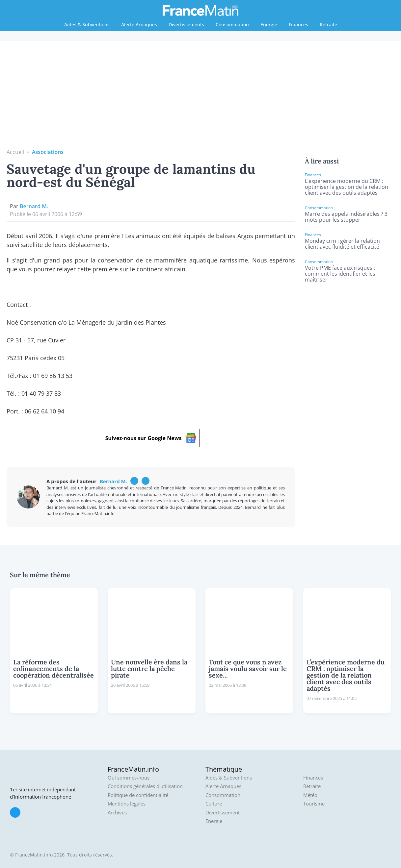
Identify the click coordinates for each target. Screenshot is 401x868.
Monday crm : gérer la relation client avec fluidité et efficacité (342, 244)
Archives (117, 813)
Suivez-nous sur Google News (151, 438)
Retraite (328, 25)
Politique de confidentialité (138, 795)
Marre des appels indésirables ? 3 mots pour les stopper (346, 217)
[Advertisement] (201, 99)
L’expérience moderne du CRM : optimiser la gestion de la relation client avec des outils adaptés (347, 187)
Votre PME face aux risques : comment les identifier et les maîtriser (340, 274)
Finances (298, 25)
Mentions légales (127, 804)
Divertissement (223, 813)
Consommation (232, 25)
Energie (269, 25)
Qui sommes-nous (129, 778)
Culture (214, 804)
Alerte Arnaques (139, 25)
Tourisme (314, 804)
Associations (48, 152)
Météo (310, 795)
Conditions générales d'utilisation (145, 786)
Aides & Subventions (87, 25)
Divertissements (186, 25)
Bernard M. (34, 206)
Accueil (15, 152)
